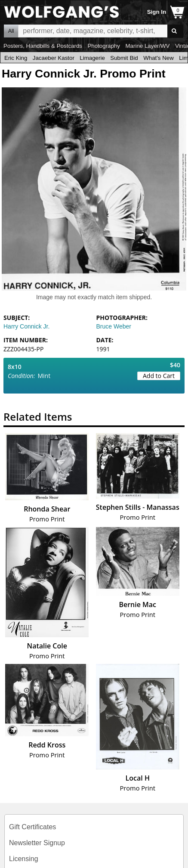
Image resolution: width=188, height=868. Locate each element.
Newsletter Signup (37, 843)
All (11, 31)
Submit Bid (124, 58)
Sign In (157, 12)
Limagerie (92, 58)
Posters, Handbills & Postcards (43, 46)
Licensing (24, 859)
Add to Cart (159, 376)
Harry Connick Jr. (26, 326)
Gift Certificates (32, 827)
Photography (104, 46)
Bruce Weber (114, 326)
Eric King (16, 58)
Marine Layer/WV (147, 46)
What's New (159, 58)
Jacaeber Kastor (54, 58)
